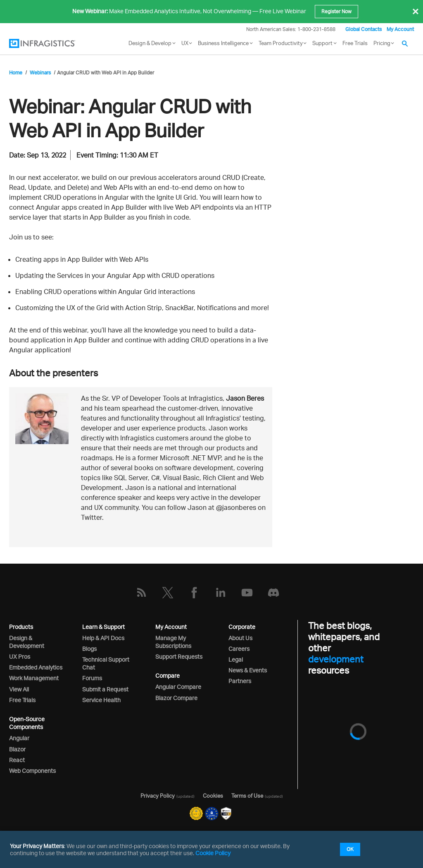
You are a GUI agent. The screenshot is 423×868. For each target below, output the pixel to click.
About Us (240, 638)
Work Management (34, 678)
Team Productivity (281, 43)
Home (16, 73)
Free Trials (355, 43)
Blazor (17, 749)
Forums (92, 678)
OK (350, 849)
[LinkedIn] (221, 593)
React (17, 760)
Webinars (40, 73)
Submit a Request (105, 689)
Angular (19, 738)
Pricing (382, 43)
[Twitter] (168, 593)
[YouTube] (247, 593)
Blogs (89, 649)
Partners (240, 681)
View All (19, 689)
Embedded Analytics (36, 667)
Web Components (32, 771)
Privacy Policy (158, 796)
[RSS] (141, 593)
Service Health (101, 700)
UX (185, 43)
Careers (239, 649)
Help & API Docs (103, 638)
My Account (400, 29)
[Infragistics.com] (50, 43)
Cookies (213, 796)
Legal (236, 659)
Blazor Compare (176, 698)
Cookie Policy (213, 853)
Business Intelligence (223, 43)
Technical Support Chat (106, 663)
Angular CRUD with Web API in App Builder (106, 73)
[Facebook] (194, 593)
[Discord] (273, 593)
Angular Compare (178, 687)
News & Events (248, 670)
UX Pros (20, 656)
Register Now (336, 11)
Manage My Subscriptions (173, 642)
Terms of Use (247, 796)
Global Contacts (364, 29)
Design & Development (27, 642)
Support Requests (179, 656)
